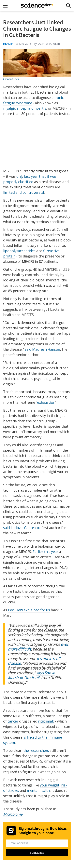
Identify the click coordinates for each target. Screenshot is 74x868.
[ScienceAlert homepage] (37, 6)
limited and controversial (24, 192)
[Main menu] (7, 6)
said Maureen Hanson (42, 349)
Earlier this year (45, 552)
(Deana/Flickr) (11, 79)
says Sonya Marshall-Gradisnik (31, 675)
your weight (50, 785)
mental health (38, 790)
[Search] (68, 6)
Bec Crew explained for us (29, 610)
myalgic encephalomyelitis (25, 108)
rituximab (46, 721)
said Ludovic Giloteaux (21, 528)
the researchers (36, 750)
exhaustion (46, 402)
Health (8, 44)
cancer (13, 721)
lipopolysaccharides (19, 251)
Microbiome (13, 814)
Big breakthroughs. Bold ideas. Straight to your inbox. (43, 831)
